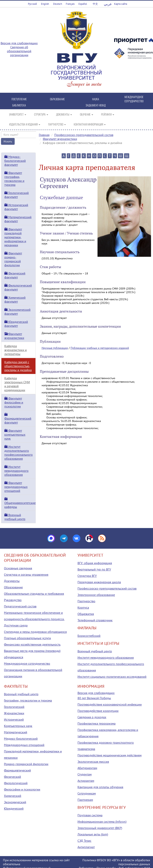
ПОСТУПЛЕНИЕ (19, 99)
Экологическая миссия (93, 762)
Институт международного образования (16, 471)
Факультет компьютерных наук (15, 434)
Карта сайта (121, 4)
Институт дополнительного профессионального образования (19, 453)
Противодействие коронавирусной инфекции (110, 704)
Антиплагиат (86, 847)
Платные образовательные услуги (27, 638)
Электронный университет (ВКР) (100, 828)
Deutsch (58, 4)
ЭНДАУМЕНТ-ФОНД (96, 105)
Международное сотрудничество (27, 663)
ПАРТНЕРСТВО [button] (57, 124)
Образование (13, 587)
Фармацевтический (17, 770)
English (45, 4)
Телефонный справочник (95, 620)
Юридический (14, 808)
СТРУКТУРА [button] (41, 114)
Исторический (14, 719)
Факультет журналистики (60, 139)
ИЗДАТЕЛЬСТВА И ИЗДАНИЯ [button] (25, 124)
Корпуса (83, 607)
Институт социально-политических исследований (112, 677)
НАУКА (96, 99)
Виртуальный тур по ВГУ (94, 569)
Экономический (15, 802)
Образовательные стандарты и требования (34, 594)
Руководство (13, 600)
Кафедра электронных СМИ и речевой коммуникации (17, 384)
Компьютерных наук (18, 726)
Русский (32, 4)
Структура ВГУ (87, 576)
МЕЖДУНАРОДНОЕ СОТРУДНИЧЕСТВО (134, 99)
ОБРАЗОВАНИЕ (57, 99)
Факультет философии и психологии (14, 402)
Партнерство (86, 601)
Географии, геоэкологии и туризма (28, 700)
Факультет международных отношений (16, 487)
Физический (12, 777)
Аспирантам (86, 781)
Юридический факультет (16, 324)
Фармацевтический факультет (18, 419)
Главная (44, 135)
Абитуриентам (87, 768)
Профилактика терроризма (97, 723)
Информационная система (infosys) (102, 822)
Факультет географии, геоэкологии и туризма (14, 179)
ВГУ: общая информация (95, 563)
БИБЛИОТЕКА (19, 105)
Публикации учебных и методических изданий (100, 348)
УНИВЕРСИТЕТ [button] (18, 114)
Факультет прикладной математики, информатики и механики (15, 237)
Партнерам (85, 800)
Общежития (86, 614)
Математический (16, 732)
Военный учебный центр (15, 517)
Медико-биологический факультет (15, 161)
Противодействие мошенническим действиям (109, 755)
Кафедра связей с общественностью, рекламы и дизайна (18, 366)
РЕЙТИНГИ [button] (108, 114)
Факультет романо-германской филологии (13, 259)
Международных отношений (24, 745)
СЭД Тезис (84, 841)
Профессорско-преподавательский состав (84, 135)
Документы (12, 581)
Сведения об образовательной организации (19, 51)
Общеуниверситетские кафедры (20, 503)
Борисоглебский (89, 636)
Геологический (14, 707)
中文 (95, 4)
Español (83, 4)
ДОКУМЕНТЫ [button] (64, 114)
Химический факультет (15, 299)
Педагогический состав (20, 606)
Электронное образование (96, 595)
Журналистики (14, 713)
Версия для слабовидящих (19, 43)
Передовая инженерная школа (99, 582)
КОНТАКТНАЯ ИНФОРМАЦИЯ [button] (90, 124)
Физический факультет (15, 275)
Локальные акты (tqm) (93, 834)
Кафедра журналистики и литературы (16, 350)
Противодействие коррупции (98, 711)
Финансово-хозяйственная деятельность (32, 644)
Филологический (16, 783)
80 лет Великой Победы (94, 698)
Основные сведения (18, 568)
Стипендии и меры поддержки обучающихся (35, 632)
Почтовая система (90, 815)
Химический (13, 796)
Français (70, 4)
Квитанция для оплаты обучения (100, 787)
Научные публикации (55, 348)
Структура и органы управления (26, 574)
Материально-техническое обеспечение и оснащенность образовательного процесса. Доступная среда (34, 619)
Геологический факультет (17, 195)
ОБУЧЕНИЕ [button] (87, 114)
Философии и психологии (22, 789)
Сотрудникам (87, 793)
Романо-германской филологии (26, 764)
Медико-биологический (21, 739)
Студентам (85, 774)
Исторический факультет (16, 207)
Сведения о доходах (92, 717)
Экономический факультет (17, 312)
